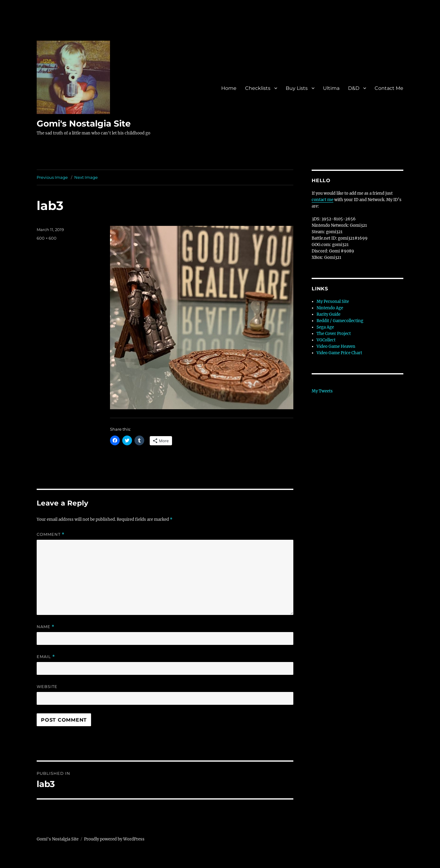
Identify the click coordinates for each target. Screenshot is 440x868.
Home (229, 88)
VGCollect (326, 340)
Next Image (86, 177)
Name (46, 627)
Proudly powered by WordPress (114, 839)
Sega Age (325, 327)
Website (47, 686)
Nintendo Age (330, 308)
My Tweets (322, 391)
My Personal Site (333, 302)
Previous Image (52, 177)
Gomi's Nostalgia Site (84, 123)
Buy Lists (297, 88)
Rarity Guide (328, 314)
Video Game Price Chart (339, 353)
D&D (354, 88)
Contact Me (389, 88)
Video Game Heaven (336, 346)
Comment (51, 534)
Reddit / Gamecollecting (340, 321)
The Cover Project (334, 334)
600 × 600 (47, 238)
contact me (323, 200)
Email (46, 657)
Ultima (331, 88)
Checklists (258, 88)
